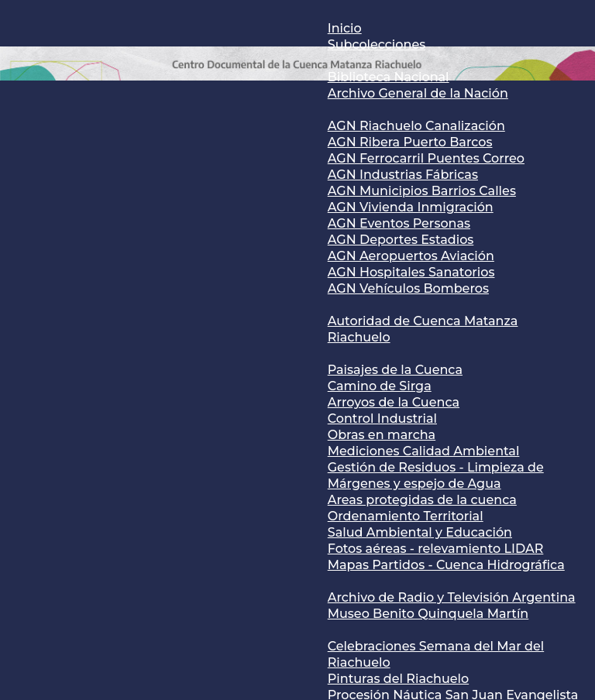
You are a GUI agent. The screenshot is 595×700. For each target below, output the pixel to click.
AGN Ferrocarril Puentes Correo (426, 158)
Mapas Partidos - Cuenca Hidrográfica (446, 565)
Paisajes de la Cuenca (395, 370)
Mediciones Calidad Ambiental (424, 451)
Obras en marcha (382, 435)
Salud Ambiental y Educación (420, 532)
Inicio (345, 28)
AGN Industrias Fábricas (403, 175)
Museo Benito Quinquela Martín (428, 614)
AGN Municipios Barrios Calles (422, 191)
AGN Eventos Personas (399, 223)
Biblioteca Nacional (389, 77)
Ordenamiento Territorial (406, 516)
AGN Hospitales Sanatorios (411, 272)
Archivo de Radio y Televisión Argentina (452, 597)
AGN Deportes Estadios (401, 240)
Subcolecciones (377, 45)
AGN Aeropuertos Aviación (411, 256)
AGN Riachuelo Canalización (416, 126)
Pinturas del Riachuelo (398, 679)
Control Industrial (382, 419)
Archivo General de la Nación (418, 93)
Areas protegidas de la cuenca (422, 500)
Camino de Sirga (380, 386)
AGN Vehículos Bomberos (408, 288)
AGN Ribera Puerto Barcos (410, 142)
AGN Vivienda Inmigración (411, 207)
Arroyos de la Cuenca (394, 402)
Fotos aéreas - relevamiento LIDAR (436, 549)
